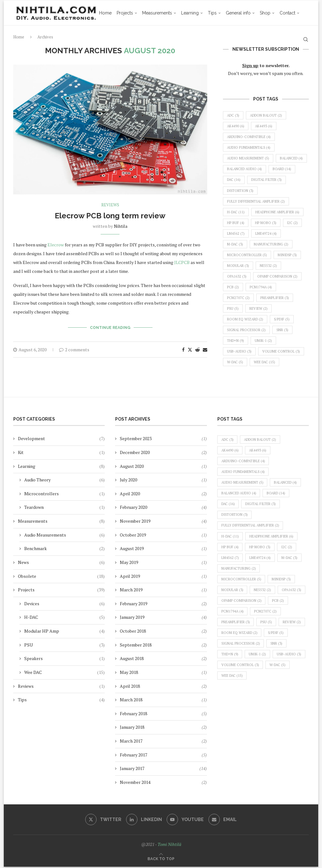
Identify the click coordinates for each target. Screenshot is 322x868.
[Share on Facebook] (183, 350)
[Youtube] (185, 820)
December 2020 (135, 454)
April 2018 (130, 687)
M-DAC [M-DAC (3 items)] (235, 245)
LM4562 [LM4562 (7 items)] (236, 234)
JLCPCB (182, 262)
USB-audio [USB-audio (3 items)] (240, 352)
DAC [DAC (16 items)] (264, 180)
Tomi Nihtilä (169, 845)
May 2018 (129, 673)
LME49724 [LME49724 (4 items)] (266, 234)
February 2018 (133, 715)
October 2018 (133, 632)
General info (224, 38)
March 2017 (131, 742)
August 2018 (132, 660)
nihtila (121, 226)
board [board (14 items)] (237, 180)
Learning (175, 38)
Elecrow (56, 245)
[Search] (306, 38)
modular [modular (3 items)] (238, 266)
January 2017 (132, 770)
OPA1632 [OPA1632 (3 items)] (237, 277)
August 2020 (132, 467)
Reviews (61, 687)
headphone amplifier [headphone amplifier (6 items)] (278, 212)
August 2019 (132, 550)
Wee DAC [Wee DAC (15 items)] (265, 363)
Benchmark (64, 550)
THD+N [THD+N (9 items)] (236, 342)
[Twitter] (103, 820)
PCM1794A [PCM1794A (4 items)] (261, 288)
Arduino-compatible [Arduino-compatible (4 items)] (249, 137)
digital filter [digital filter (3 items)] (243, 191)
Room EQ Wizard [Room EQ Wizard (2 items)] (245, 320)
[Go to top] (161, 860)
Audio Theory (64, 481)
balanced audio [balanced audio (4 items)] (280, 169)
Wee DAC (64, 674)
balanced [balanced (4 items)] (239, 169)
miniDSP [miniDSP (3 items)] (288, 256)
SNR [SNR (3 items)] (284, 331)
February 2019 (133, 605)
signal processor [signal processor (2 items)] (247, 331)
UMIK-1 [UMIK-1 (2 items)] (264, 342)
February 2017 (133, 756)
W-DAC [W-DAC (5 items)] (235, 363)
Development (61, 440)
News (61, 564)
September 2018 (136, 646)
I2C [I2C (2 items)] (293, 223)
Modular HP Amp (64, 632)
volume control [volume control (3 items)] (282, 352)
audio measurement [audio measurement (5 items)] (249, 158)
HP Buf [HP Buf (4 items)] (236, 223)
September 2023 (136, 440)
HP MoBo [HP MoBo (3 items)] (266, 223)
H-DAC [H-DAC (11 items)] (236, 212)
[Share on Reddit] (197, 350)
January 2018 (132, 728)
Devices (64, 605)
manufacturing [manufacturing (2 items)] (272, 245)
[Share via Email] (205, 350)
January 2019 (132, 618)
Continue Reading (110, 328)
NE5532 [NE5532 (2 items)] (269, 266)
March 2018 (131, 701)
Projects (110, 38)
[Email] (223, 820)
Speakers (64, 660)
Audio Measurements (64, 536)
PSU (64, 646)
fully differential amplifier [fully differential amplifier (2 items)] (256, 202)
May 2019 (129, 563)
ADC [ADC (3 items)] (233, 115)
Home (91, 38)
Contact (273, 38)
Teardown (64, 509)
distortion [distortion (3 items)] (282, 191)
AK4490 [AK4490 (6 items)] (236, 126)
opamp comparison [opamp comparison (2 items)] (278, 277)
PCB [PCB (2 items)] (233, 288)
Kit (61, 454)
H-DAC (64, 618)
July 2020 (128, 481)
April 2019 (130, 577)
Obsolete (61, 577)
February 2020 (133, 508)
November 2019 (135, 522)
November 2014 (135, 783)
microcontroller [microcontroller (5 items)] (247, 256)
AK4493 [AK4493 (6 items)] (264, 126)
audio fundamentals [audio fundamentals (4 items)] (250, 148)
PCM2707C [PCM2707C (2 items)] (238, 299)
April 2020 (130, 495)
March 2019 (131, 591)
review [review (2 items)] (259, 309)
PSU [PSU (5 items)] (233, 309)
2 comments (74, 350)
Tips (198, 38)
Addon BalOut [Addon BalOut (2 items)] (267, 115)
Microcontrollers (64, 495)
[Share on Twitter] (190, 350)
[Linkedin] (144, 820)
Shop (251, 38)
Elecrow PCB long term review (110, 216)
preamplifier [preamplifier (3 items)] (275, 299)
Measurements (143, 38)
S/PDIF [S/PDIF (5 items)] (283, 320)
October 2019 (133, 536)
